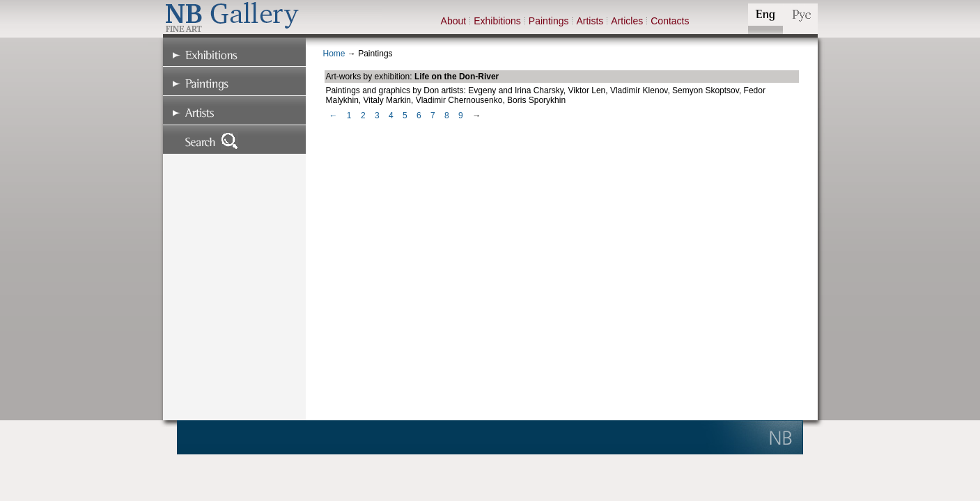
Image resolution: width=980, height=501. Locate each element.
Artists (590, 21)
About (454, 21)
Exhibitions (497, 21)
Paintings (549, 21)
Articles (627, 21)
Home (334, 54)
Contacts (670, 21)
